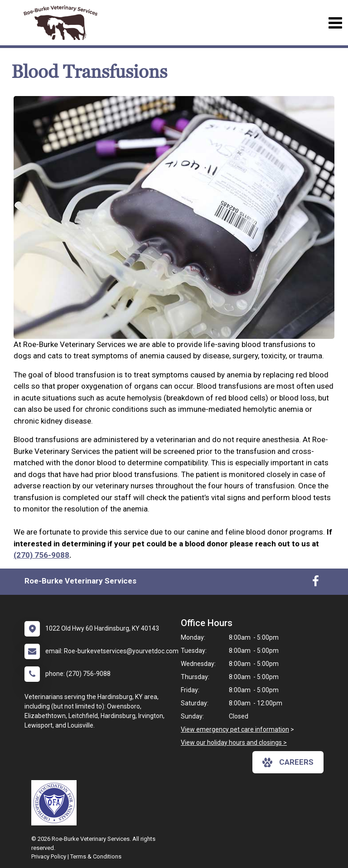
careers (288, 762)
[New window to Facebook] (316, 583)
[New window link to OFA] (56, 803)
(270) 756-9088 (41, 555)
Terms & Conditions (96, 856)
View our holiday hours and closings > (234, 743)
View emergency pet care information (235, 729)
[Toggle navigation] (335, 23)
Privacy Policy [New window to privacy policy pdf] (49, 856)
